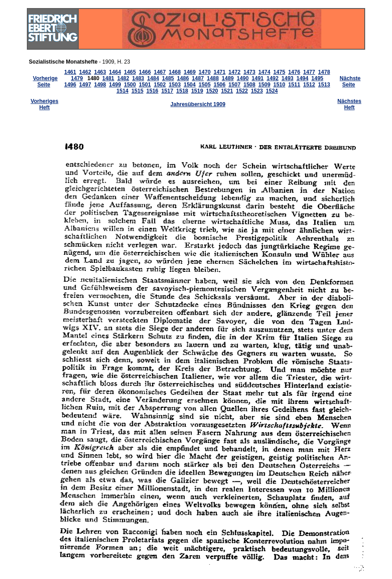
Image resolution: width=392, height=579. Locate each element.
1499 (115, 85)
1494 (302, 78)
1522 (242, 91)
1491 (258, 78)
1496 (70, 85)
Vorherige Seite (45, 81)
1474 (264, 72)
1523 (257, 91)
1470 (205, 72)
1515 (138, 91)
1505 (205, 85)
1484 (153, 78)
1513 (324, 85)
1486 (183, 78)
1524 (272, 91)
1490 (243, 78)
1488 (213, 78)
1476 (294, 72)
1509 (264, 85)
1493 (288, 78)
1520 (212, 91)
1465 (130, 72)
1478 (324, 72)
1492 (273, 78)
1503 (175, 85)
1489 (228, 78)
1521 (227, 91)
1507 (235, 85)
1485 (168, 78)
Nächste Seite (350, 81)
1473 (249, 72)
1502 (160, 85)
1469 (190, 72)
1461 (70, 72)
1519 (197, 91)
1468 (175, 72)
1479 (77, 78)
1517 (167, 91)
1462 (85, 72)
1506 (219, 85)
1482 (123, 78)
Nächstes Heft (349, 104)
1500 (130, 85)
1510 (279, 85)
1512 (309, 85)
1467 (160, 72)
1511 (294, 85)
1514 (122, 91)
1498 (100, 85)
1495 (317, 78)
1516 (152, 91)
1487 (198, 78)
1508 (249, 85)
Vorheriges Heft (45, 104)
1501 (145, 85)
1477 (309, 72)
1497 (85, 85)
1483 (138, 78)
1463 (100, 72)
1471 (219, 72)
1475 (279, 72)
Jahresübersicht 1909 (198, 104)
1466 (145, 72)
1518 (182, 91)
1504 (190, 85)
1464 (115, 72)
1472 (235, 72)
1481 (109, 78)
